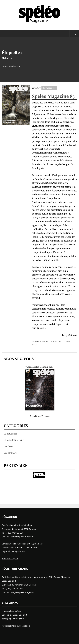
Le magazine (49, 88)
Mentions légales (10, 559)
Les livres (9, 446)
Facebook (25, 626)
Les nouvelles (11, 453)
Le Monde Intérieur (14, 440)
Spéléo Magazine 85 (53, 96)
